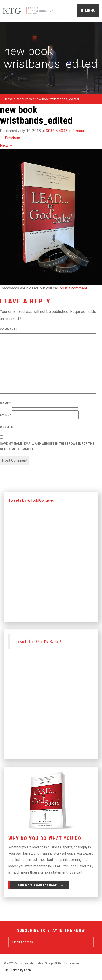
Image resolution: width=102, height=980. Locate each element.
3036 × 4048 (57, 131)
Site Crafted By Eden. (18, 970)
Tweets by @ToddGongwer (31, 500)
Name (5, 403)
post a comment (73, 288)
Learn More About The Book (36, 885)
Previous (10, 138)
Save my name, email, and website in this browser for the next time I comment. (47, 446)
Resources (24, 99)
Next (6, 145)
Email (6, 415)
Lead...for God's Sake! (38, 642)
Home (8, 99)
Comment (9, 329)
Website (6, 427)
